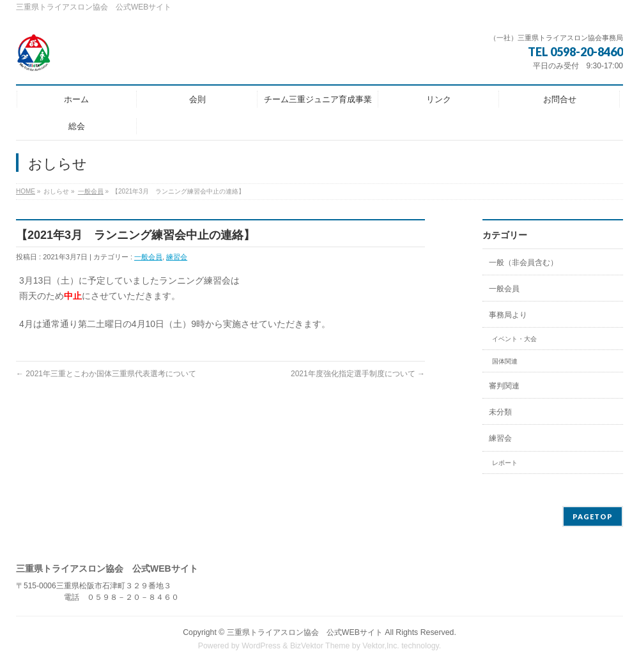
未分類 (500, 412)
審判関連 (504, 386)
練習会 (177, 257)
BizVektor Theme (320, 646)
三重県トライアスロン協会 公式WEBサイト (305, 632)
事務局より (508, 315)
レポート (505, 463)
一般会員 (91, 191)
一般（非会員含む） (523, 263)
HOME (26, 191)
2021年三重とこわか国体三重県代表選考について (106, 374)
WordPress (261, 646)
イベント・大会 (514, 339)
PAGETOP (593, 516)
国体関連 (505, 361)
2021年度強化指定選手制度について (358, 374)
